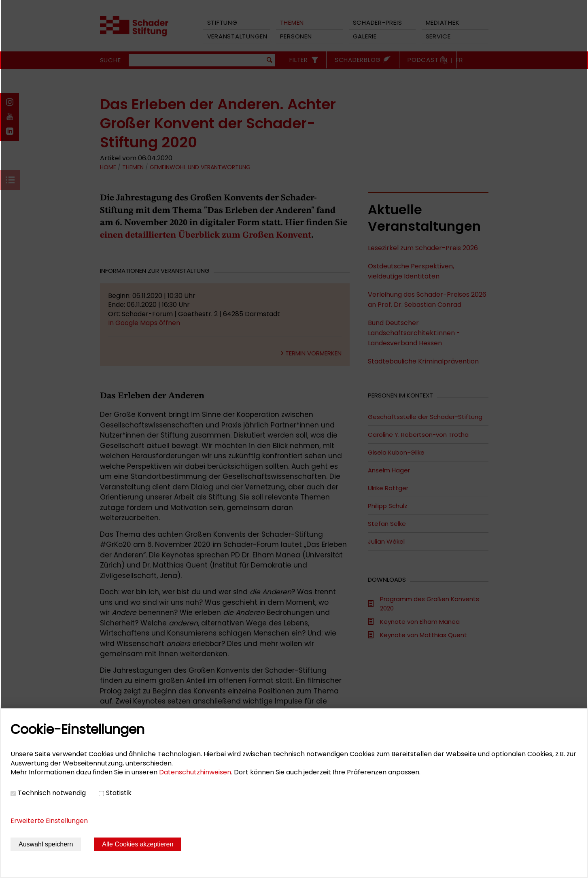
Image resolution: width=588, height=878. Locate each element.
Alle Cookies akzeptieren (138, 844)
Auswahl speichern (46, 844)
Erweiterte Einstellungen (49, 821)
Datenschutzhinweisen (195, 772)
